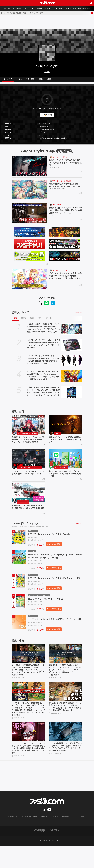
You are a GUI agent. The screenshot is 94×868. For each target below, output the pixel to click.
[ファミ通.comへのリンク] (47, 3)
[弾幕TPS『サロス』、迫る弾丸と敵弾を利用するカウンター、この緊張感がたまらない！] (66, 426)
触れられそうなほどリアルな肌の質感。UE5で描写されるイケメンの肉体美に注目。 (65, 165)
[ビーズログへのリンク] (55, 852)
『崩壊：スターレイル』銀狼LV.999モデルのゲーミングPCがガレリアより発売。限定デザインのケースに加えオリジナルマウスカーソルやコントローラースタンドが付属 (43, 393)
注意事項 (54, 839)
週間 (32, 320)
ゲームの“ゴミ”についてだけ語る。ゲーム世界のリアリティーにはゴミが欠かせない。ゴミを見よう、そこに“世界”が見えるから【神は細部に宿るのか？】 (65, 728)
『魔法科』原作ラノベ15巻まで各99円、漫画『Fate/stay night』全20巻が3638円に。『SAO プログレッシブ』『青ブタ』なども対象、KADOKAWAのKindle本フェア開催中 (43, 330)
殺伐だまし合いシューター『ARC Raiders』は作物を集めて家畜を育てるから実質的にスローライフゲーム (66, 213)
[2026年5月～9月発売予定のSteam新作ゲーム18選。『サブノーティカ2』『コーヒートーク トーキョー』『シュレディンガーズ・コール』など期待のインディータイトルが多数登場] (66, 671)
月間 (39, 320)
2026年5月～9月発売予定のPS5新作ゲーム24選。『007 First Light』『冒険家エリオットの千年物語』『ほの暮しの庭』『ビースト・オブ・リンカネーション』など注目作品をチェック (28, 688)
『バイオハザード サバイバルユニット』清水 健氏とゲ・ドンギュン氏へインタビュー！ (28, 480)
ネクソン (52, 218)
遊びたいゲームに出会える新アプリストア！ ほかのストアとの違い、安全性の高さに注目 (65, 480)
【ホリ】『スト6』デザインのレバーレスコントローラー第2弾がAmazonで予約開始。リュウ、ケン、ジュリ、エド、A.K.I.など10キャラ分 (43, 346)
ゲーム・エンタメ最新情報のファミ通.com (15, 13)
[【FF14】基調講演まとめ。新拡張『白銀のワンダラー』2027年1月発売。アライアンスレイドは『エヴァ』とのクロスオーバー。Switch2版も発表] (66, 753)
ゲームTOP (8, 80)
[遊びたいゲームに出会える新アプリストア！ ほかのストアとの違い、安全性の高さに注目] (66, 464)
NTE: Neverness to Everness (27, 435)
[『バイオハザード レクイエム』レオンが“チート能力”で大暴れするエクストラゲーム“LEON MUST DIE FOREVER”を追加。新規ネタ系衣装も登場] (72, 363)
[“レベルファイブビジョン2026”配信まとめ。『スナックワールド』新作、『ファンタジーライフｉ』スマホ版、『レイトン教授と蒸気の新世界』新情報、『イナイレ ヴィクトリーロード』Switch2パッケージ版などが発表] (28, 710)
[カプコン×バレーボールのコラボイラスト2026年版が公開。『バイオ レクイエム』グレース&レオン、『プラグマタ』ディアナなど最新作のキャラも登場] (72, 378)
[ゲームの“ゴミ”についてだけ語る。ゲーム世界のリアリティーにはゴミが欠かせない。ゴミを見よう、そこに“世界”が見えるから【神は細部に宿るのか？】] (66, 710)
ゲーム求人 (62, 9)
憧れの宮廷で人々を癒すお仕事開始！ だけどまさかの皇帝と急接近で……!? (66, 187)
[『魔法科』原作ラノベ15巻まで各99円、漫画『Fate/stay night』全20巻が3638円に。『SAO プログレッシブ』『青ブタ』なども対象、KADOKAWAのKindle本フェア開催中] (72, 331)
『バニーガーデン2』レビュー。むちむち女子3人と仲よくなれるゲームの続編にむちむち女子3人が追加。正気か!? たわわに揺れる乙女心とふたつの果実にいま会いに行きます (28, 770)
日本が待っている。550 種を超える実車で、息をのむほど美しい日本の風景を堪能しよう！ (28, 515)
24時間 (24, 320)
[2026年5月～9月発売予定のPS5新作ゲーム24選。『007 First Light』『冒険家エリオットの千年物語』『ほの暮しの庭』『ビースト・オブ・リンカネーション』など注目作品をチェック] (28, 671)
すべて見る (79, 314)
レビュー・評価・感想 (26, 80)
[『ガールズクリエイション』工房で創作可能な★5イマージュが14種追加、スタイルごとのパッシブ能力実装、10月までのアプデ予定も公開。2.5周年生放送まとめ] (29, 281)
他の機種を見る (47, 131)
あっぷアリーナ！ (61, 473)
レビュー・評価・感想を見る (46, 111)
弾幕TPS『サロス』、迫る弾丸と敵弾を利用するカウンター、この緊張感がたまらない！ (65, 442)
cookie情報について (68, 839)
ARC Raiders (57, 207)
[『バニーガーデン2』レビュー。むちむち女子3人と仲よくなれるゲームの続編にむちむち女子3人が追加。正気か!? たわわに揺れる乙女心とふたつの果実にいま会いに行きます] (28, 753)
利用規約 (44, 839)
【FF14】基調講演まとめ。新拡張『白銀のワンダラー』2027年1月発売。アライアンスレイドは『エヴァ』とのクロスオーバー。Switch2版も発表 (65, 770)
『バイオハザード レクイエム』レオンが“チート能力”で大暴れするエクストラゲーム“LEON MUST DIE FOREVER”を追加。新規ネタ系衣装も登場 (43, 362)
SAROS (57, 435)
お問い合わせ (15, 839)
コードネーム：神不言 (60, 159)
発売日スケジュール (48, 9)
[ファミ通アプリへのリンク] (40, 852)
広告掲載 (81, 839)
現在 (15, 320)
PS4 (47, 71)
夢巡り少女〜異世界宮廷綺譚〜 (63, 183)
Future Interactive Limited (57, 191)
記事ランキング (20, 314)
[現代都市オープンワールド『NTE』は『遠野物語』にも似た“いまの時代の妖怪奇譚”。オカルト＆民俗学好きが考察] (28, 426)
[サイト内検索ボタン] (91, 3)
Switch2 (12, 9)
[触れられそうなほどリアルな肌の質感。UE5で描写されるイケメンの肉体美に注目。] (29, 168)
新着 (5, 9)
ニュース (72, 9)
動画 (80, 9)
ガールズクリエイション (60, 272)
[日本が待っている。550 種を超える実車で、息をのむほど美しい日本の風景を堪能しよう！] (28, 500)
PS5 (26, 9)
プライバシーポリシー (30, 839)
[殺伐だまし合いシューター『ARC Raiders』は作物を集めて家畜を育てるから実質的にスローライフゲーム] (29, 215)
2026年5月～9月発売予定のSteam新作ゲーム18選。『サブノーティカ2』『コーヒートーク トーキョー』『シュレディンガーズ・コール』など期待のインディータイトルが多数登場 (65, 688)
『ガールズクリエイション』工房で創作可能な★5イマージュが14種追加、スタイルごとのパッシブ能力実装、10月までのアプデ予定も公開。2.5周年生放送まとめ (66, 278)
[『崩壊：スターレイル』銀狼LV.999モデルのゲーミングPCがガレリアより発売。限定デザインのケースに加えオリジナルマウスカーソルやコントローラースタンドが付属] (72, 394)
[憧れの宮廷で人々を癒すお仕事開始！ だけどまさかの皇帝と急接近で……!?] (29, 191)
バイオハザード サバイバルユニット (30, 473)
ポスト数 (48, 320)
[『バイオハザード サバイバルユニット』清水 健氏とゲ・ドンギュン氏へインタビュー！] (28, 464)
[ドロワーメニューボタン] (3, 3)
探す (50, 117)
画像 (41, 80)
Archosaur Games (55, 170)
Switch (20, 9)
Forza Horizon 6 (23, 509)
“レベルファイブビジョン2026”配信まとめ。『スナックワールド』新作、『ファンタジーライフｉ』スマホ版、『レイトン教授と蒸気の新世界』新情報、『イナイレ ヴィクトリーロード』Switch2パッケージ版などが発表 (28, 729)
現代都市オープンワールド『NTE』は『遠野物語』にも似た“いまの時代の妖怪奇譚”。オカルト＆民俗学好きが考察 (28, 443)
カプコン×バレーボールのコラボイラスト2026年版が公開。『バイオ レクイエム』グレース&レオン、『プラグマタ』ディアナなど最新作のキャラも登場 (43, 377)
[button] (47, 143)
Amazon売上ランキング (25, 531)
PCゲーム (34, 9)
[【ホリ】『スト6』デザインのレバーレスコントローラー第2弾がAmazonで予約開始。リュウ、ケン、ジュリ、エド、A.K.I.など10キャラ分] (72, 347)
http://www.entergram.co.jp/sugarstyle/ (53, 140)
